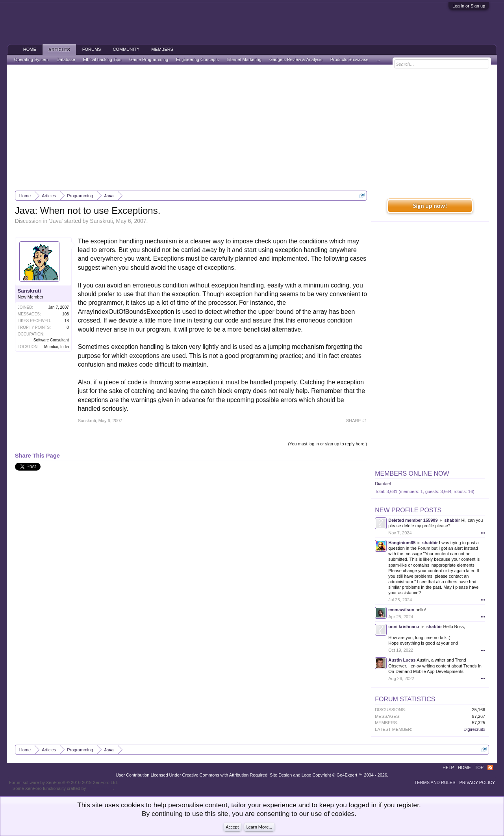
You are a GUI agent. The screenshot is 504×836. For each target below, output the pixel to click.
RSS (490, 767)
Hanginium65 (402, 543)
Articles (59, 50)
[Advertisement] (252, 128)
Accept (233, 827)
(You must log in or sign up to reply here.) (327, 444)
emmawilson (401, 610)
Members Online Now (412, 474)
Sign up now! (430, 206)
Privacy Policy (477, 782)
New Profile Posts (408, 510)
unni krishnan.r (404, 627)
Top (479, 767)
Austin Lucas (402, 660)
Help (448, 767)
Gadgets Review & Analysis (296, 59)
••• (483, 533)
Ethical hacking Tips (102, 59)
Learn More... (259, 827)
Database (66, 59)
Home (30, 49)
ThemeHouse (100, 788)
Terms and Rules (435, 782)
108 (66, 314)
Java (56, 221)
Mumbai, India (57, 347)
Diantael (383, 484)
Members (162, 49)
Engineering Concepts (197, 59)
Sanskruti (101, 221)
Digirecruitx (474, 729)
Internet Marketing (244, 59)
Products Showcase (349, 59)
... (378, 59)
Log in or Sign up (469, 6)
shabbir (452, 520)
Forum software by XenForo (64, 782)
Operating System (31, 59)
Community (126, 49)
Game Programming (149, 59)
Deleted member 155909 (413, 520)
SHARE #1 (357, 421)
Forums (92, 49)
